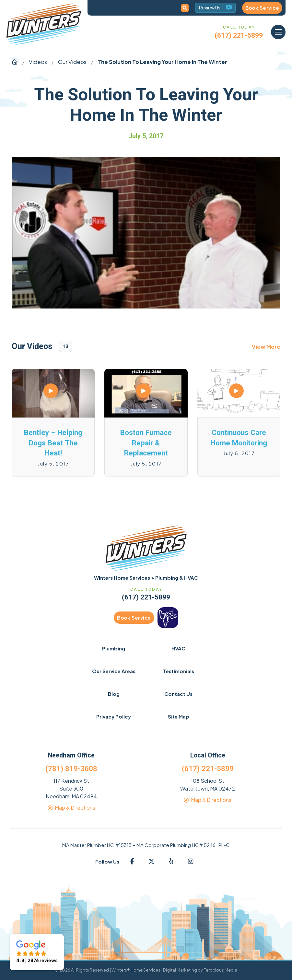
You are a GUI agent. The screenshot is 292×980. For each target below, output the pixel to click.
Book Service (262, 8)
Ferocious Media (220, 970)
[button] (278, 32)
